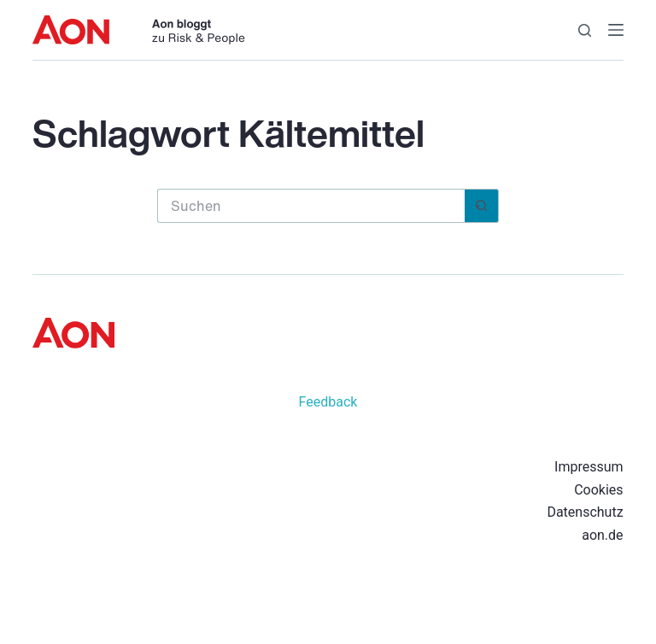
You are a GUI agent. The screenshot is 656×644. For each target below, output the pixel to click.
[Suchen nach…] (311, 206)
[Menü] (616, 30)
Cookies (598, 490)
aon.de (602, 535)
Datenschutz (585, 512)
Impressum (589, 467)
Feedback (328, 402)
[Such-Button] (482, 206)
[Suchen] (585, 30)
